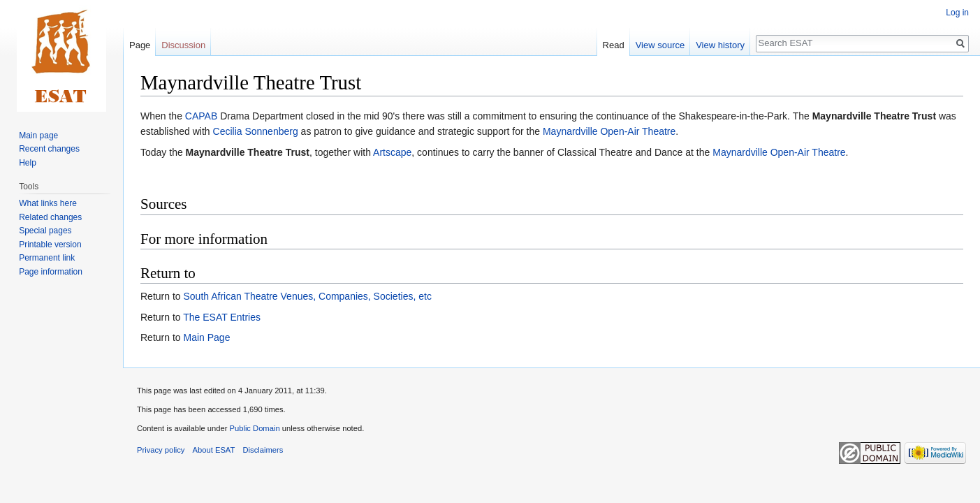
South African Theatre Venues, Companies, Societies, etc (307, 296)
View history (720, 45)
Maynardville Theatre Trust (874, 116)
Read (614, 45)
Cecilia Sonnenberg (256, 131)
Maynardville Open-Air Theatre (609, 131)
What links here (48, 203)
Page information (51, 272)
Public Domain (254, 428)
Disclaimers (263, 450)
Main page (38, 136)
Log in (957, 13)
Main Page (206, 337)
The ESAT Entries (222, 317)
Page (140, 45)
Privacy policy (161, 450)
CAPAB (201, 116)
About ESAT (214, 450)
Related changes (50, 217)
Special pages (45, 231)
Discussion (183, 45)
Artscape (392, 152)
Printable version (50, 245)
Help (28, 163)
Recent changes (49, 149)
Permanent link (47, 258)
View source (660, 45)
